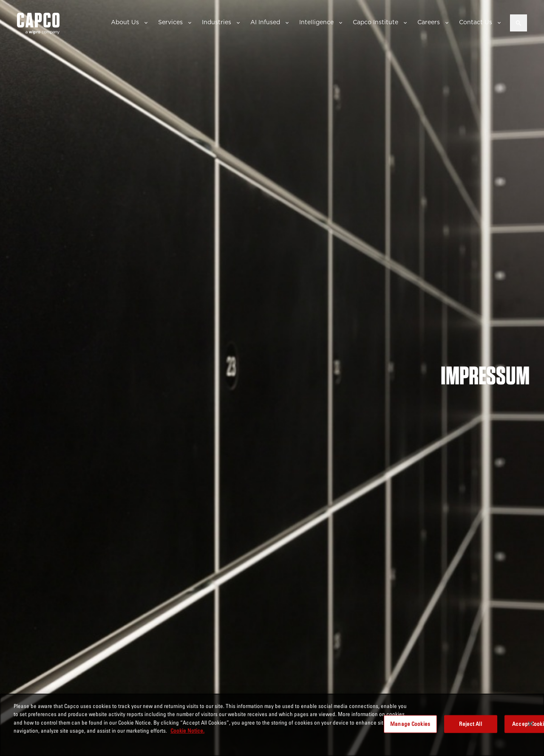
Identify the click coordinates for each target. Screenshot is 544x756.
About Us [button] (125, 22)
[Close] (530, 724)
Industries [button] (217, 22)
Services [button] (170, 22)
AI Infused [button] (265, 22)
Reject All (470, 724)
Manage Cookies (410, 724)
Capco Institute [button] (375, 22)
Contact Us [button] (476, 22)
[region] (272, 725)
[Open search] (518, 23)
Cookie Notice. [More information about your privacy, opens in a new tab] (187, 731)
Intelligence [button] (316, 22)
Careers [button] (429, 22)
